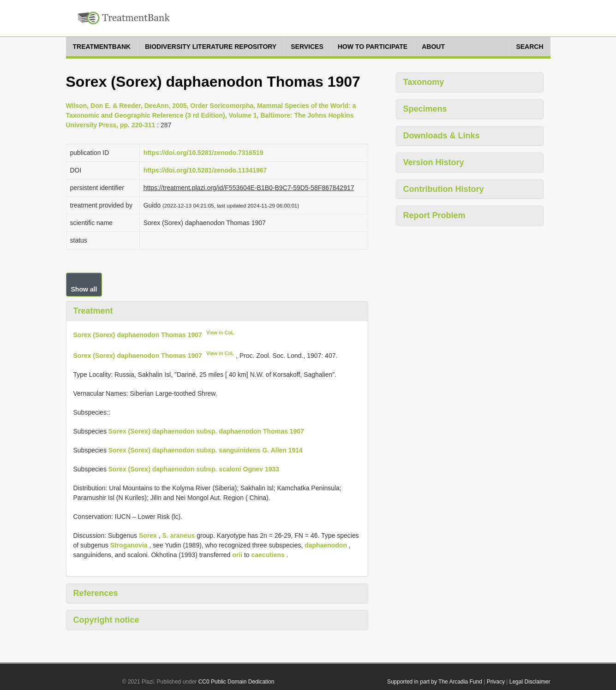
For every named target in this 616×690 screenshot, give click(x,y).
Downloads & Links (442, 136)
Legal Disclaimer (530, 682)
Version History (434, 162)
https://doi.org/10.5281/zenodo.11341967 (205, 170)
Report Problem (434, 215)
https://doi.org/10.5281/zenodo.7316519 (203, 153)
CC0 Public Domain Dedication (236, 682)
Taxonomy (424, 82)
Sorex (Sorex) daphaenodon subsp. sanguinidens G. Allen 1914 (206, 450)
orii (237, 555)
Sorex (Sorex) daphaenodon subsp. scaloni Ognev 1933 (194, 469)
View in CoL (220, 333)
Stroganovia (129, 545)
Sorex (148, 535)
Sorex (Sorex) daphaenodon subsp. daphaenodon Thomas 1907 (206, 431)
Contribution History (444, 189)
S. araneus (179, 535)
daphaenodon (326, 545)
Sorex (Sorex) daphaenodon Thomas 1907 (138, 334)
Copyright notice (106, 620)
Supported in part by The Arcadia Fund (435, 682)
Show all (84, 289)
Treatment (93, 311)
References (96, 593)
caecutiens (268, 555)
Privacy (496, 682)
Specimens (425, 109)
